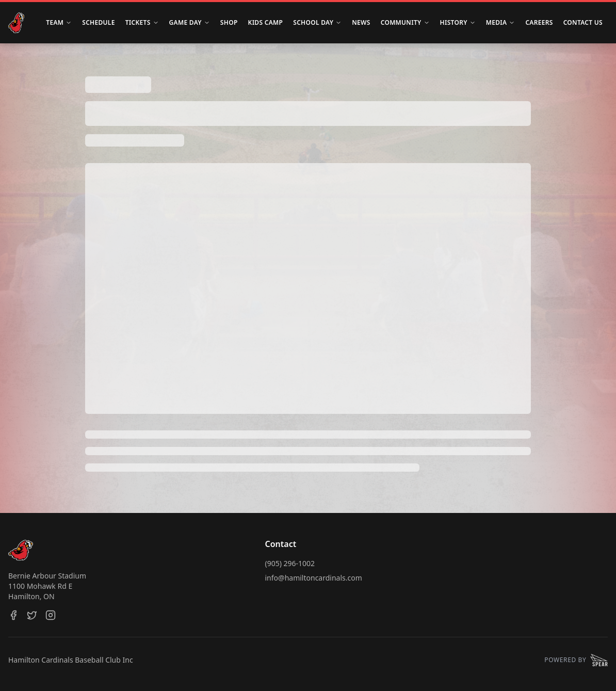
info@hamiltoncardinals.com (314, 578)
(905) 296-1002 (290, 563)
